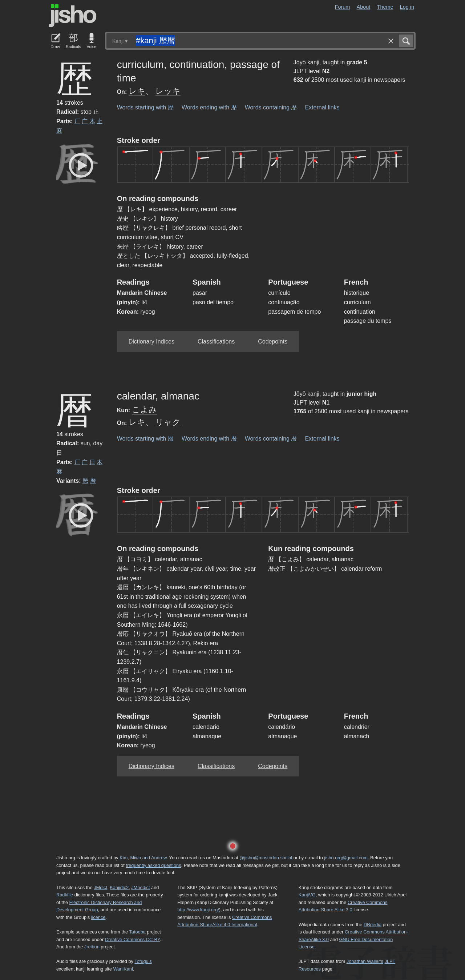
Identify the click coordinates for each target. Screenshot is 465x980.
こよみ (144, 409)
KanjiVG (307, 895)
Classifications (216, 342)
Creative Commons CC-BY (132, 939)
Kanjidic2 (119, 887)
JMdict (100, 887)
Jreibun (92, 947)
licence (98, 917)
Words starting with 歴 (145, 107)
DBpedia (373, 925)
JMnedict (140, 887)
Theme (385, 7)
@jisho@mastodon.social (266, 858)
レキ (137, 91)
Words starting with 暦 (145, 439)
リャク (168, 422)
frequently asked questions (153, 865)
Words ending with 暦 (209, 439)
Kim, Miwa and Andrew (143, 858)
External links (322, 107)
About (364, 7)
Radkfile (65, 895)
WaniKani (123, 969)
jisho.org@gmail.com (346, 858)
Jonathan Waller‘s (365, 961)
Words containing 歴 (271, 107)
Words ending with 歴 (209, 107)
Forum (343, 7)
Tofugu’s (143, 961)
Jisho (73, 16)
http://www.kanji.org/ (198, 910)
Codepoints (273, 342)
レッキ (168, 91)
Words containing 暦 (271, 439)
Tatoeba (137, 932)
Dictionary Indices (151, 342)
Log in (407, 7)
